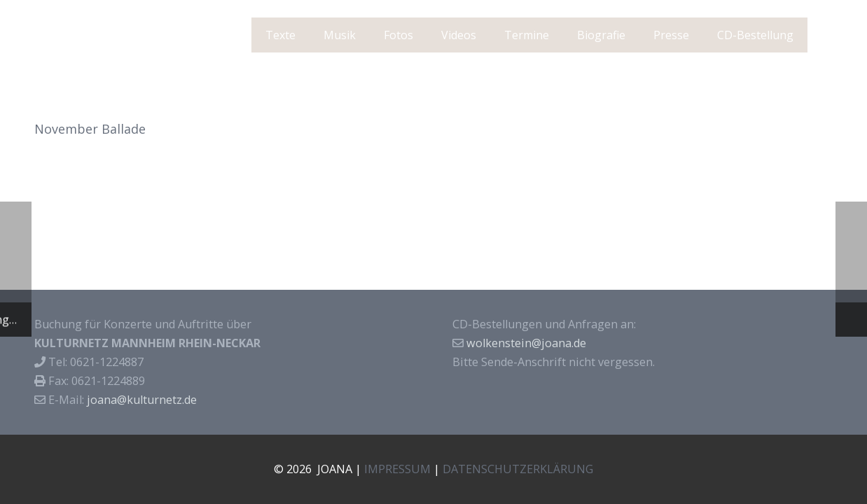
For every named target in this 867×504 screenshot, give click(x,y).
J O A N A (78, 35)
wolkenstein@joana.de (526, 343)
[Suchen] (825, 35)
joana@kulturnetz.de (142, 400)
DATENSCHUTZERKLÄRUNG (518, 469)
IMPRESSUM (397, 469)
